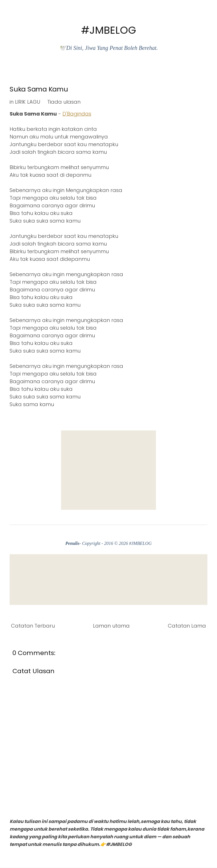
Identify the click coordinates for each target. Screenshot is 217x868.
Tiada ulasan (64, 102)
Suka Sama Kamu (39, 89)
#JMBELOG (109, 30)
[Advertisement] (108, 470)
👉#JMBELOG (116, 844)
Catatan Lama (187, 626)
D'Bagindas (77, 114)
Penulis (72, 543)
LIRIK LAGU (28, 102)
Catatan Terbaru (33, 626)
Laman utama (111, 626)
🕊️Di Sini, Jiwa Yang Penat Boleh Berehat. (108, 48)
